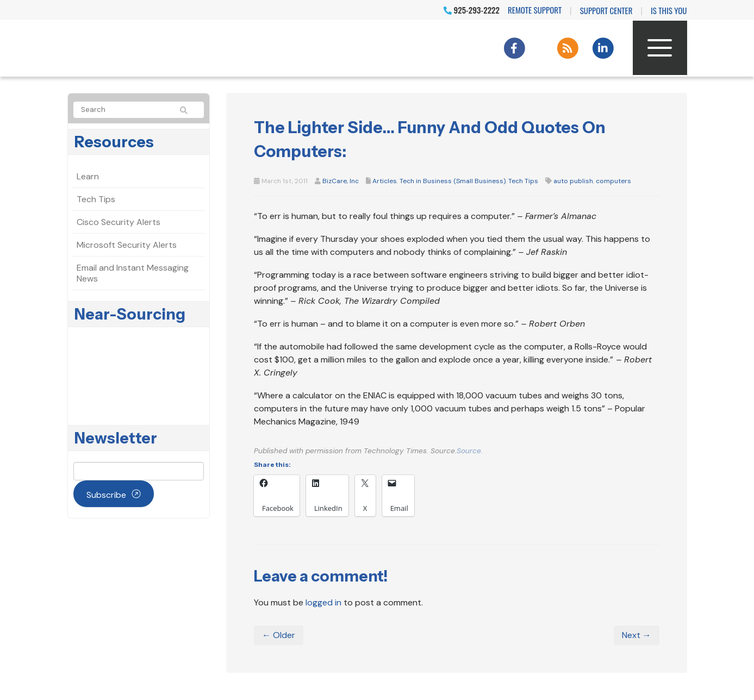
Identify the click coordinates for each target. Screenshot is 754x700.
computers (613, 181)
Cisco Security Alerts (119, 222)
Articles (385, 181)
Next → (637, 635)
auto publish (573, 181)
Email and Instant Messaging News (133, 273)
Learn (88, 176)
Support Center (606, 10)
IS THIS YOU (669, 10)
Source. (470, 451)
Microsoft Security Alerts (127, 245)
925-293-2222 (472, 10)
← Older (279, 635)
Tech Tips (523, 181)
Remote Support (535, 10)
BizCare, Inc (341, 181)
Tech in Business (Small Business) (453, 181)
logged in (323, 602)
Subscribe (106, 495)
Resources (114, 142)
